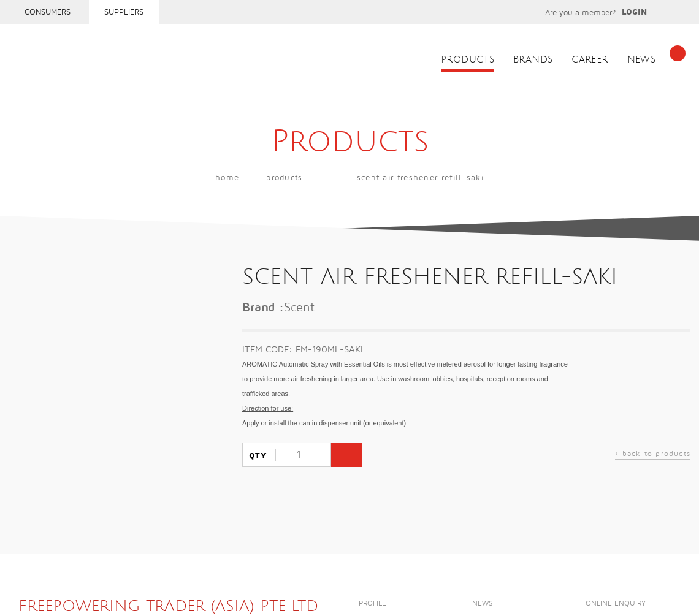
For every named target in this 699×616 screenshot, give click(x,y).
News (642, 60)
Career (590, 60)
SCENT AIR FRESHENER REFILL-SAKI (420, 178)
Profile (372, 603)
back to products (653, 455)
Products (468, 60)
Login (634, 12)
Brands (533, 60)
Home (227, 178)
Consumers (48, 12)
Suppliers (124, 12)
